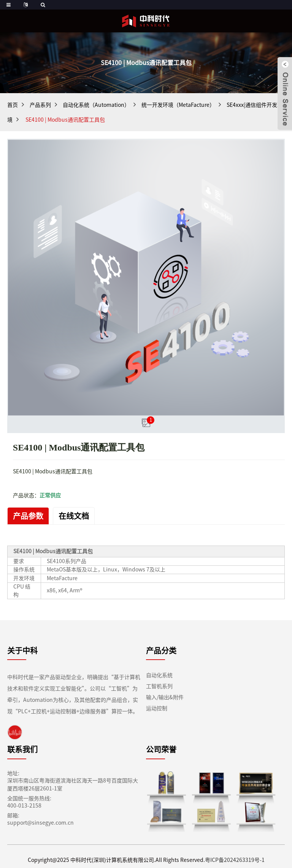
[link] (15, 732)
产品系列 (40, 105)
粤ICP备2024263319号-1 (235, 860)
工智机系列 (159, 686)
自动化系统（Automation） (96, 105)
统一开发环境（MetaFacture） (178, 105)
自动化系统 (159, 675)
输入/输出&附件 (165, 697)
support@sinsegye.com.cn (40, 823)
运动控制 (157, 708)
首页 (13, 105)
